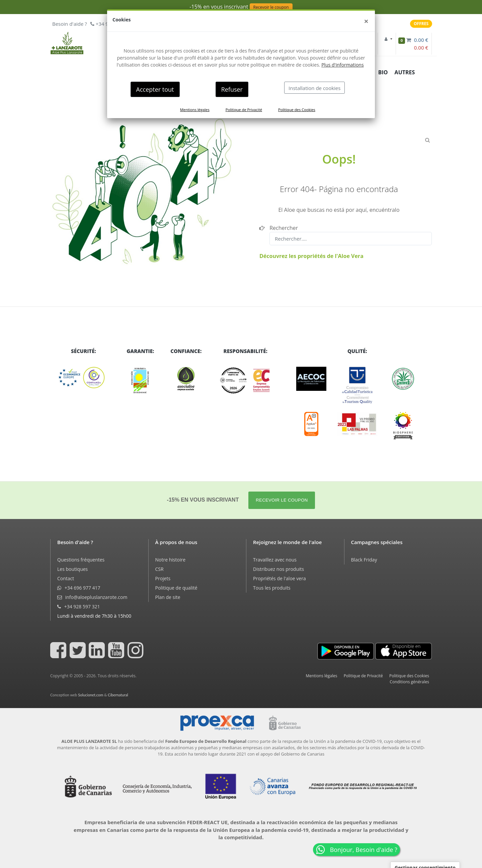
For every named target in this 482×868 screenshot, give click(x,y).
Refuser (232, 89)
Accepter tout (155, 89)
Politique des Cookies (297, 110)
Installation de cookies (314, 88)
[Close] (366, 21)
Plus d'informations (342, 65)
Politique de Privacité (244, 110)
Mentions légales (195, 110)
